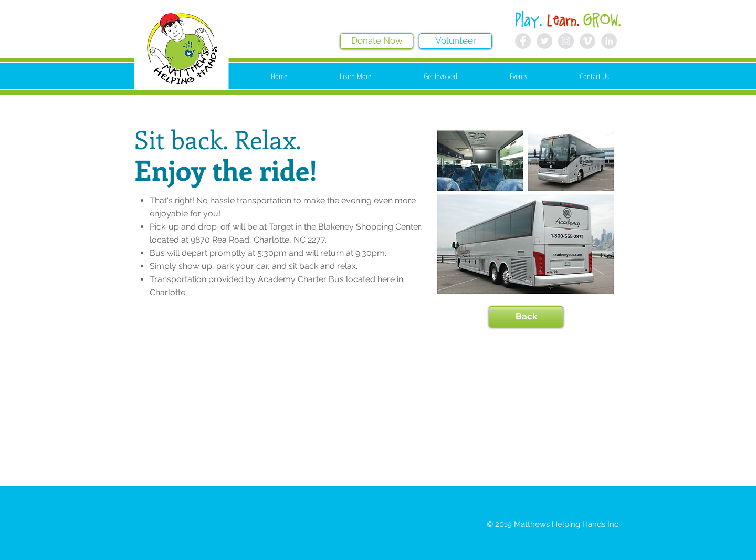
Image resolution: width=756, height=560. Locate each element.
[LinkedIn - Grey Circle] (609, 41)
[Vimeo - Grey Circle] (587, 41)
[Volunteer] (455, 41)
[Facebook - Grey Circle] (523, 41)
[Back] (526, 317)
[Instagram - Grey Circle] (566, 41)
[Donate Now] (377, 41)
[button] (355, 76)
